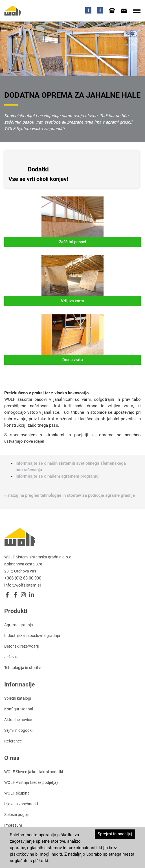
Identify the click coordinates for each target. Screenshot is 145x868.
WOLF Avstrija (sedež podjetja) (31, 782)
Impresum (13, 825)
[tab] (112, 10)
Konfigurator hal (19, 709)
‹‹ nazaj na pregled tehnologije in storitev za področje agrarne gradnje (70, 495)
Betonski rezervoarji (21, 646)
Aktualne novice (18, 720)
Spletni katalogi (18, 698)
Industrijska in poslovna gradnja (32, 636)
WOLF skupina (17, 793)
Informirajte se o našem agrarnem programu (57, 476)
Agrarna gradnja (19, 625)
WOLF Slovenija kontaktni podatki (34, 772)
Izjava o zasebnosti (21, 804)
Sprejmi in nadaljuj (115, 834)
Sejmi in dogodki (18, 730)
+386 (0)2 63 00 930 (23, 578)
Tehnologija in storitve (23, 668)
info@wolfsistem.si (23, 585)
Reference (13, 741)
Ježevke (11, 657)
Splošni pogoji (16, 815)
